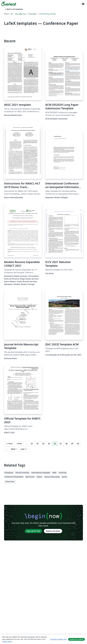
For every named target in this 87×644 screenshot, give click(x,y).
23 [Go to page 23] (37, 444)
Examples (33, 14)
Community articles (48, 14)
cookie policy (7, 641)
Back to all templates (14, 9)
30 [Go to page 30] (78, 444)
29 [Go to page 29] (72, 444)
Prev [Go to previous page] (19, 444)
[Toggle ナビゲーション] (83, 4)
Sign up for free (33, 531)
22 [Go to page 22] (32, 444)
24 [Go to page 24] (43, 444)
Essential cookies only (59, 639)
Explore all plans (53, 531)
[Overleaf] (9, 4)
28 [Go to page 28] (66, 444)
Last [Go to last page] (24, 449)
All (12, 14)
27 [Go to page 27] (61, 444)
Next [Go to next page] (14, 449)
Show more (10, 482)
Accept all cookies (76, 639)
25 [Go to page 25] (49, 444)
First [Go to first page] (9, 444)
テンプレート (21, 14)
